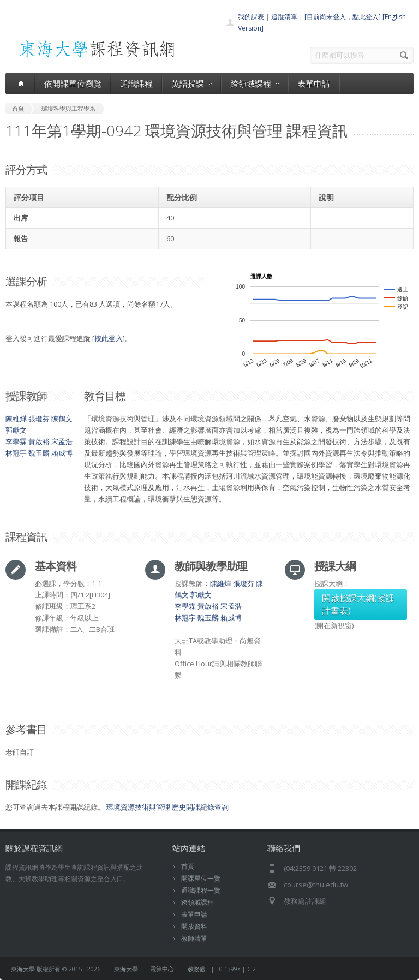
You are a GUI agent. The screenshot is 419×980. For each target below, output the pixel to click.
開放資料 (194, 926)
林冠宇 (16, 453)
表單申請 (314, 83)
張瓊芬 (39, 419)
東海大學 (23, 969)
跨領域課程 (255, 83)
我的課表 (251, 17)
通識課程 (136, 83)
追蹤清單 (284, 17)
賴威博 (62, 453)
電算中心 (162, 969)
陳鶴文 (62, 419)
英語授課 (191, 83)
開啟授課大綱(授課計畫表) (358, 604)
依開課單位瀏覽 (73, 83)
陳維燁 (16, 419)
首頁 (188, 866)
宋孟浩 (62, 441)
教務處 (197, 969)
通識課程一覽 (201, 890)
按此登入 (109, 338)
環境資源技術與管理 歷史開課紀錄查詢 (167, 807)
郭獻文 (16, 430)
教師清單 (194, 938)
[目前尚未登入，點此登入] (343, 17)
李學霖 (16, 441)
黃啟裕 (39, 441)
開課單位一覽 (201, 878)
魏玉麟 (39, 453)
